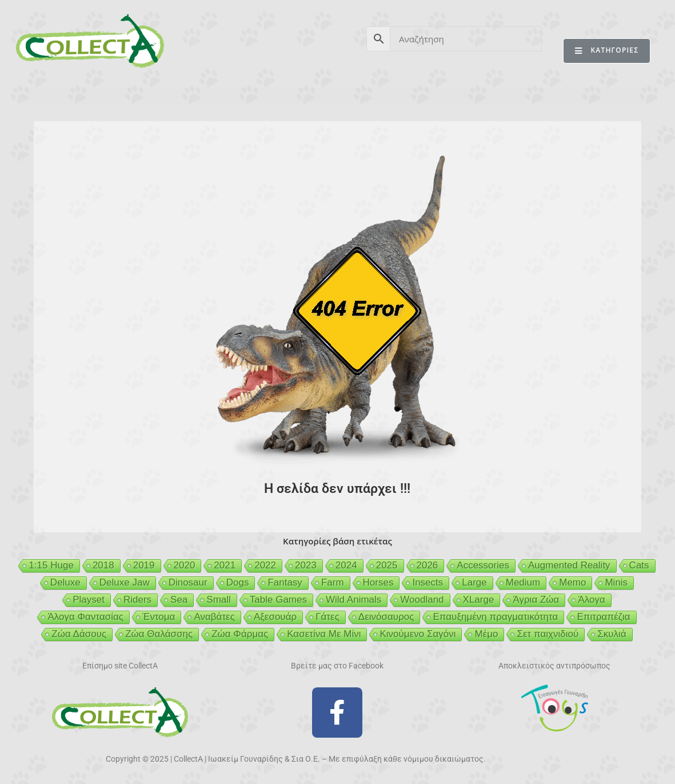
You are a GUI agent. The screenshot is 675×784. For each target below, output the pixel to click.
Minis (616, 582)
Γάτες (327, 617)
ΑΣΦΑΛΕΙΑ (265, 96)
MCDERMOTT (464, 96)
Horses (378, 582)
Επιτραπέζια (603, 617)
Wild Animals (354, 600)
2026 (428, 565)
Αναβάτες (214, 617)
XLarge (479, 600)
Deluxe (65, 582)
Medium (523, 582)
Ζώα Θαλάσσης (159, 634)
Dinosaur (188, 582)
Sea (179, 600)
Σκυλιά (612, 634)
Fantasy (285, 582)
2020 (185, 565)
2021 (225, 565)
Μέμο (486, 634)
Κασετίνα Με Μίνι (324, 634)
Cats (639, 565)
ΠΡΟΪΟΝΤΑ (116, 96)
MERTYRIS (540, 96)
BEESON (331, 96)
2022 (265, 565)
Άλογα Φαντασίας (85, 617)
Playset (89, 600)
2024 (346, 565)
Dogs (238, 582)
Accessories (483, 565)
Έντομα (159, 617)
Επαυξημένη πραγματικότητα (495, 617)
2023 (306, 565)
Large (474, 582)
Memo (572, 582)
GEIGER (393, 96)
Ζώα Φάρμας (240, 634)
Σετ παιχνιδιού (548, 634)
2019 (144, 565)
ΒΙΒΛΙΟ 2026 (191, 96)
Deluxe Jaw (125, 582)
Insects (428, 582)
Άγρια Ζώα (536, 600)
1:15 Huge (51, 565)
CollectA (49, 96)
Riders (137, 600)
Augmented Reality (569, 565)
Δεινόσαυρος (386, 617)
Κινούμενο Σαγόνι (418, 634)
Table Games (278, 600)
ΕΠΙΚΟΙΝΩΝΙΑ (617, 96)
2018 (103, 565)
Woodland (422, 600)
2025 (387, 565)
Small (219, 600)
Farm (333, 582)
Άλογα (591, 600)
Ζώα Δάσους (79, 634)
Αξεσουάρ (275, 617)
